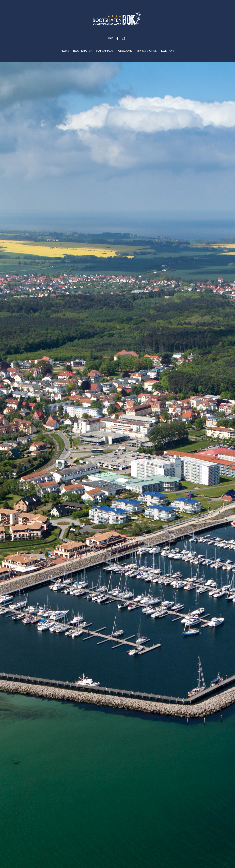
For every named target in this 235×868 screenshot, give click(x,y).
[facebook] (117, 38)
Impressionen (146, 51)
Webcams (125, 51)
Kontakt (168, 51)
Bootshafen (83, 51)
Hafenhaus (105, 51)
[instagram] (124, 38)
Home (65, 51)
